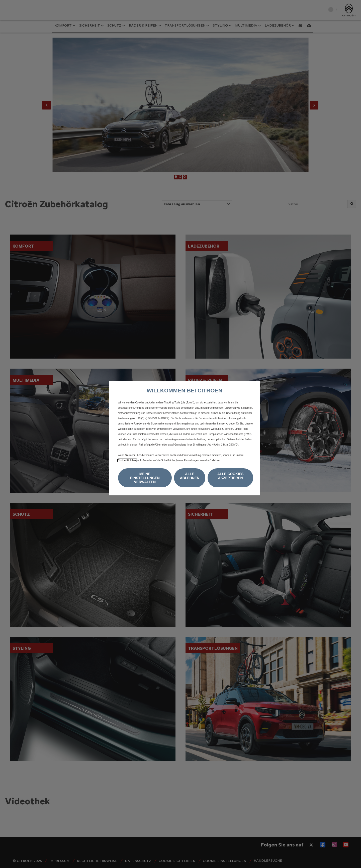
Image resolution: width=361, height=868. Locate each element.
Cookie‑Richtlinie (127, 460)
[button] (145, 478)
